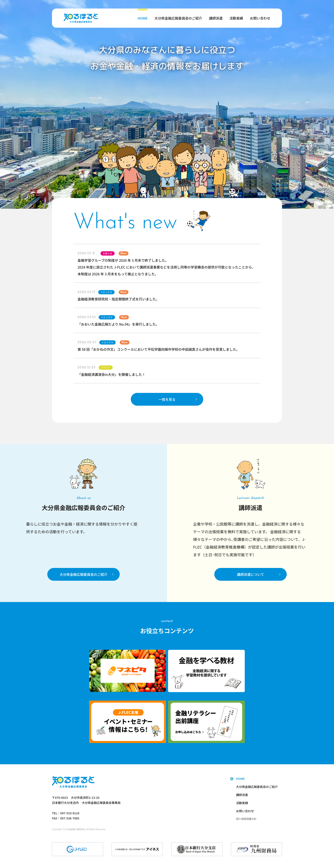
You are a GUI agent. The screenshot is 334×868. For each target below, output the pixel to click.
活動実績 (236, 18)
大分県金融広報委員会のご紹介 (178, 18)
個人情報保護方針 (246, 819)
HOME (143, 18)
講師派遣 (216, 18)
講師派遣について (250, 574)
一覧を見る (167, 399)
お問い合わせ (260, 18)
